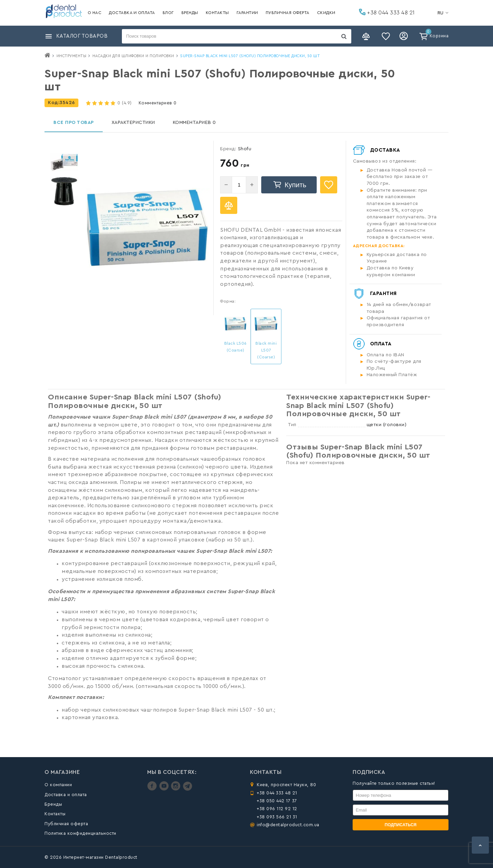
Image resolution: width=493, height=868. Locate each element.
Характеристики (133, 123)
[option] (64, 162)
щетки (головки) (387, 425)
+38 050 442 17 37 (277, 801)
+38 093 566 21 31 (277, 817)
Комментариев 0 (158, 103)
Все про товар (74, 123)
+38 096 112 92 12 (277, 809)
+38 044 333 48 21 (387, 12)
